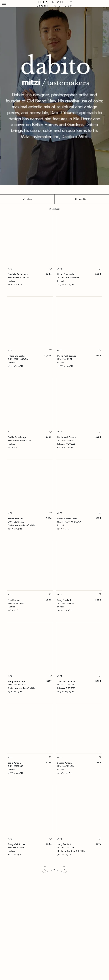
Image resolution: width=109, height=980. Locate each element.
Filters (29, 199)
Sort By (82, 199)
